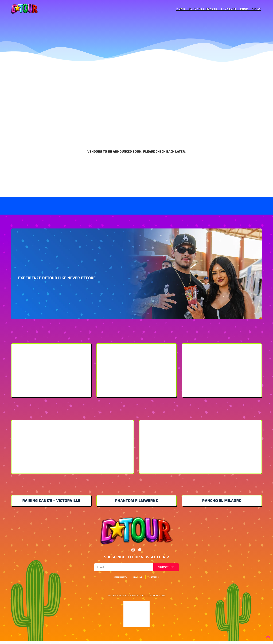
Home (181, 9)
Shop (244, 9)
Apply (256, 9)
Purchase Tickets (203, 9)
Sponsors (229, 9)
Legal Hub (139, 580)
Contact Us (160, 580)
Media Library (115, 580)
